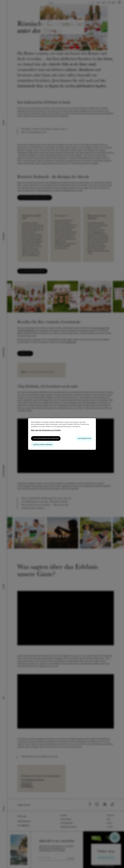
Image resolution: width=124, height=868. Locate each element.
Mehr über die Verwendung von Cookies (46, 430)
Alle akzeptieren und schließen (46, 438)
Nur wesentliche (85, 438)
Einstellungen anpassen (43, 445)
